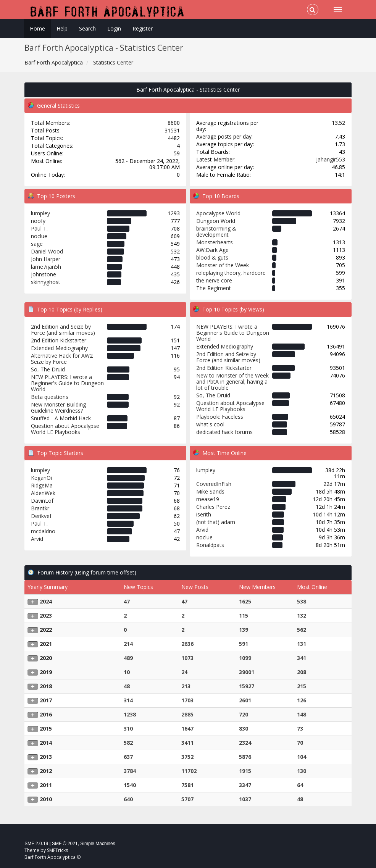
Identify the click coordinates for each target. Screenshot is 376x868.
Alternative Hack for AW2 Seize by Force (62, 359)
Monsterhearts (215, 242)
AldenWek (43, 493)
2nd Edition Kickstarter (59, 340)
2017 (46, 700)
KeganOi (41, 478)
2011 (46, 785)
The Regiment (214, 288)
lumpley (40, 213)
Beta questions (50, 397)
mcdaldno (43, 531)
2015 (46, 728)
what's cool (210, 424)
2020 (46, 658)
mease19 (208, 499)
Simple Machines (98, 844)
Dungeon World (216, 221)
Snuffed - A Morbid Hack (61, 418)
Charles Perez (213, 507)
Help (62, 28)
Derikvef (41, 516)
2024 (46, 601)
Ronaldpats (210, 545)
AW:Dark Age (212, 250)
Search (87, 28)
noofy (38, 221)
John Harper (46, 259)
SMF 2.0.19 (36, 844)
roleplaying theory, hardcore (231, 273)
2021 (46, 644)
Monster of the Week (223, 265)
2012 (46, 771)
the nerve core (214, 280)
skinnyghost (46, 282)
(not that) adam (216, 522)
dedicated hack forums (224, 432)
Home (37, 28)
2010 (46, 799)
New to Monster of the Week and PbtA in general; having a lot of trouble (232, 382)
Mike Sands (210, 491)
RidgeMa (42, 485)
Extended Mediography (59, 348)
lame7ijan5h (46, 267)
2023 (46, 616)
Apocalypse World (218, 213)
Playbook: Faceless (220, 417)
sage (37, 244)
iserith (204, 514)
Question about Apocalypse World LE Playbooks (65, 429)
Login (114, 28)
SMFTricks (57, 850)
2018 (46, 686)
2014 (46, 743)
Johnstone (44, 274)
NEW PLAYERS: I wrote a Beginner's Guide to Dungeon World (67, 383)
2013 (46, 757)
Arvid (37, 539)
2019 (46, 672)
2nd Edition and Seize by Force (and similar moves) (63, 330)
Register (143, 28)
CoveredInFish (214, 484)
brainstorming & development (216, 232)
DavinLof (42, 501)
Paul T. (39, 228)
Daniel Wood (47, 251)
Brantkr (40, 508)
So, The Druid (48, 369)
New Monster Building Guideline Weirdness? (58, 407)
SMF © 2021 (65, 844)
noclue (39, 236)
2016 (46, 714)
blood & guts (212, 257)
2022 (46, 630)
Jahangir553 (331, 159)
